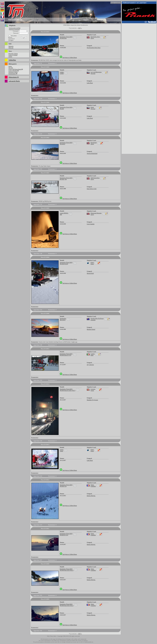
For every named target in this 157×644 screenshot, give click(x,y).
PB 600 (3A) (63, 486)
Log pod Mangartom (96, 72)
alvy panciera (90, 365)
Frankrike (93, 486)
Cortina (93, 354)
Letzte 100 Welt (14, 71)
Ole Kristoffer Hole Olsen (94, 48)
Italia (92, 355)
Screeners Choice (13, 72)
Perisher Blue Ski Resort (97, 318)
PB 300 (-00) (63, 179)
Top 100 (11, 68)
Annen (62, 450)
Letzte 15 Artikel (13, 55)
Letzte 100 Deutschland (16, 69)
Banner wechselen (116, 3)
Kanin (92, 107)
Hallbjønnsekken (95, 178)
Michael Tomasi (91, 329)
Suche (10, 66)
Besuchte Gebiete (13, 54)
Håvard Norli (90, 273)
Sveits (92, 390)
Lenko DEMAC (64, 213)
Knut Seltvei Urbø (92, 189)
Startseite (11, 46)
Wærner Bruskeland (92, 153)
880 (61, 215)
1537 (80, 28)
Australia (93, 320)
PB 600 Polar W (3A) (66, 355)
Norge (92, 38)
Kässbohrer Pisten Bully (66, 37)
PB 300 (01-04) (64, 264)
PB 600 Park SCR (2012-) (67, 570)
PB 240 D (63, 144)
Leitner (62, 72)
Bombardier (63, 318)
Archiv (10, 56)
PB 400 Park (63, 38)
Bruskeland (94, 143)
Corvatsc (93, 389)
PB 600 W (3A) (64, 535)
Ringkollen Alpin (95, 37)
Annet (92, 262)
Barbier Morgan (91, 496)
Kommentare (13, 74)
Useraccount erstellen (15, 28)
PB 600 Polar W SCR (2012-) (68, 390)
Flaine (92, 485)
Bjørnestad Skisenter (96, 213)
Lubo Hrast (90, 83)
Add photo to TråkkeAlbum (70, 57)
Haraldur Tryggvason (92, 400)
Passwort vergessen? (14, 29)
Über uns (11, 48)
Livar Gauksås (91, 224)
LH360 (62, 73)
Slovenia (93, 73)
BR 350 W (63, 320)
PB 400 (62, 109)
